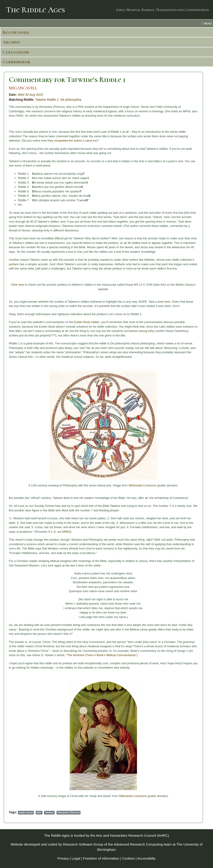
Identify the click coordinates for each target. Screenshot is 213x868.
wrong (143, 331)
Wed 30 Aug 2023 (30, 95)
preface (14, 264)
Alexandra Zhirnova (69, 812)
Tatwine (49, 812)
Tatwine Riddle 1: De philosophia (58, 100)
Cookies (128, 858)
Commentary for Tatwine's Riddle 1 (67, 80)
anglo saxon (26, 812)
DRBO (66, 532)
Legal (76, 858)
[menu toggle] (106, 23)
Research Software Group (83, 844)
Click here (17, 285)
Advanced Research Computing (138, 844)
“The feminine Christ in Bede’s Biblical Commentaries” (101, 655)
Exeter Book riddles (87, 322)
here (167, 302)
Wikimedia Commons (143, 485)
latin (39, 812)
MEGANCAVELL (23, 88)
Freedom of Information (101, 858)
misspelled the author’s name (73, 141)
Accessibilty (147, 858)
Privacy (63, 858)
